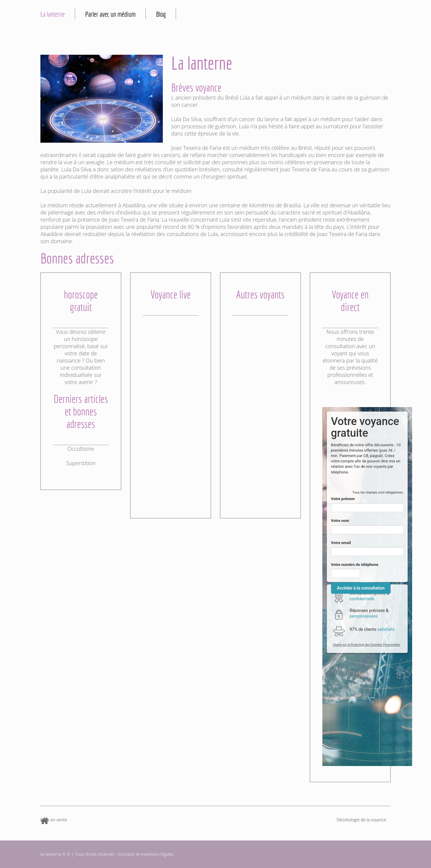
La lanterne (53, 14)
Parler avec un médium (111, 14)
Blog (161, 14)
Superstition (81, 463)
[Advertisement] (171, 405)
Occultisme (81, 449)
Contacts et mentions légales (146, 854)
